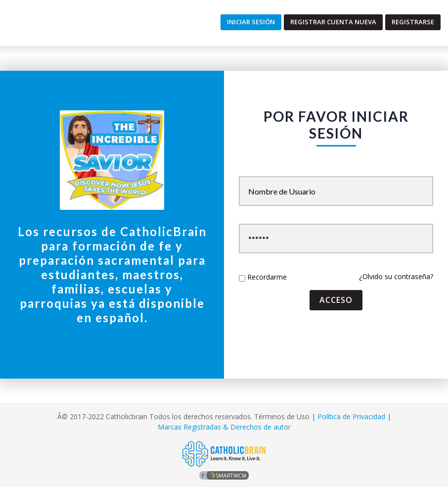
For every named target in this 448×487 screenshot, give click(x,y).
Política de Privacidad (351, 416)
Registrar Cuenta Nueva (333, 22)
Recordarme (267, 277)
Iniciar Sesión (251, 22)
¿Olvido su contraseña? (396, 276)
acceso (336, 300)
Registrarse (413, 22)
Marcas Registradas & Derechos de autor (224, 427)
